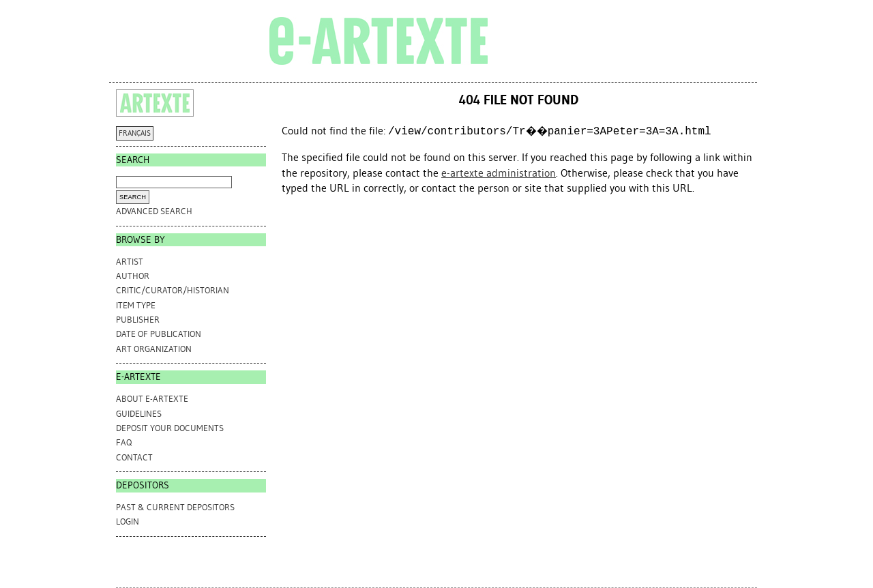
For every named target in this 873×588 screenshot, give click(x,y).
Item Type (136, 305)
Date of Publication (159, 334)
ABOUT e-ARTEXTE (152, 399)
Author (133, 276)
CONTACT (134, 457)
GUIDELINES (139, 414)
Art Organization (154, 349)
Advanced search (154, 211)
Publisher (138, 320)
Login (128, 521)
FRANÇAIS (135, 133)
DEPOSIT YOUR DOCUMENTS (170, 428)
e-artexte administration (499, 173)
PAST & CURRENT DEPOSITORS (175, 507)
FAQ (124, 442)
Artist (130, 262)
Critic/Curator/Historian (173, 290)
